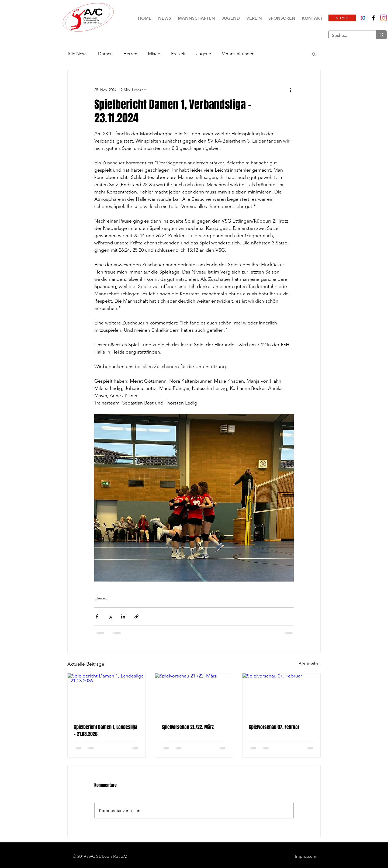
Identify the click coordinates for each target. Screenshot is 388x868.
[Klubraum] (363, 18)
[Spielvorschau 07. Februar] (281, 695)
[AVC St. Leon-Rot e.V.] (373, 18)
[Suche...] (348, 36)
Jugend (204, 54)
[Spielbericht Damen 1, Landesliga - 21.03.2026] (107, 695)
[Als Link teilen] (136, 616)
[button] (196, 18)
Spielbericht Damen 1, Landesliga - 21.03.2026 (106, 731)
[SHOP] (342, 18)
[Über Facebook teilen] (97, 616)
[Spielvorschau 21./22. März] (194, 695)
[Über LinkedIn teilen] (123, 616)
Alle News (77, 54)
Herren (130, 54)
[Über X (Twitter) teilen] (110, 616)
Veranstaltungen (238, 54)
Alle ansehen (310, 663)
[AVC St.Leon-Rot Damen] (384, 18)
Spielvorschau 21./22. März (188, 727)
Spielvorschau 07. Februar (274, 727)
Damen (105, 54)
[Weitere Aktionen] (290, 90)
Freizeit (178, 54)
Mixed (154, 54)
